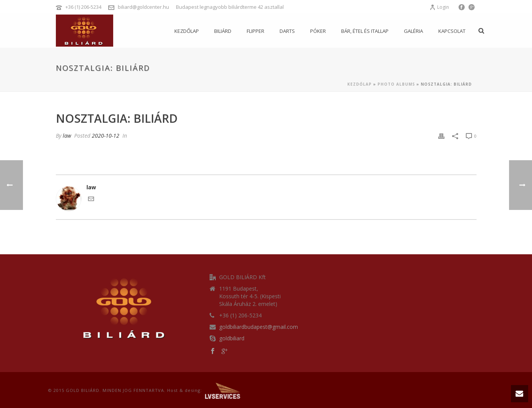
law (67, 136)
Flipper (255, 31)
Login (439, 7)
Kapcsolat (452, 31)
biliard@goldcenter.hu (143, 7)
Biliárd (223, 31)
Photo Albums (396, 84)
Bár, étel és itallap (365, 31)
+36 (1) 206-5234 (83, 7)
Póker (318, 31)
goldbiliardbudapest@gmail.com (259, 327)
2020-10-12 (106, 136)
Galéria (413, 31)
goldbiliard (232, 338)
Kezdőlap (187, 31)
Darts (287, 31)
